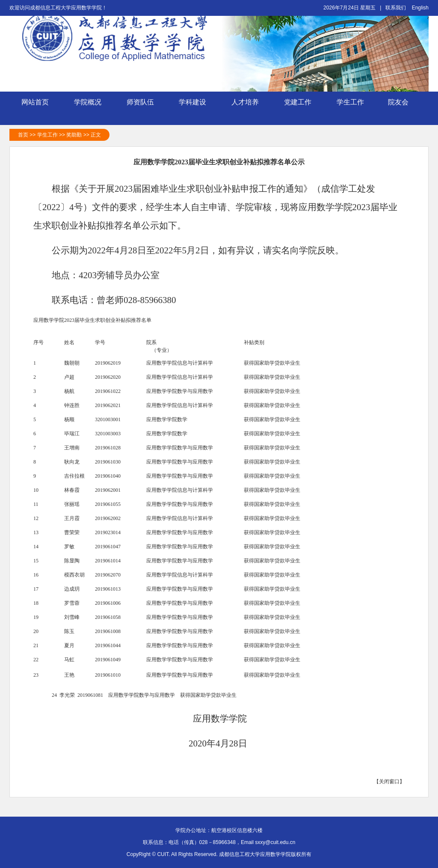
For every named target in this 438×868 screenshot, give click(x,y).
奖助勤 (74, 135)
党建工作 (298, 109)
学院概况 (88, 109)
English (420, 8)
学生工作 (350, 109)
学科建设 (192, 109)
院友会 (403, 103)
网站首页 (35, 102)
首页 (23, 135)
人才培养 (245, 109)
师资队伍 (140, 109)
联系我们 (396, 8)
